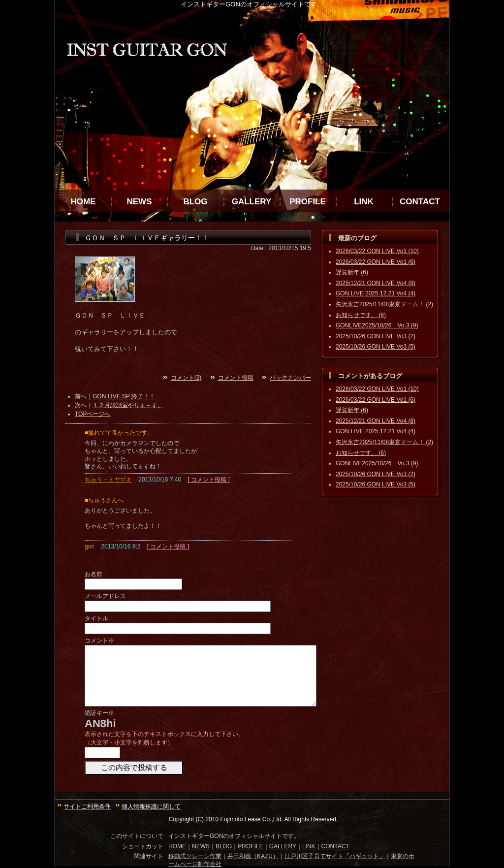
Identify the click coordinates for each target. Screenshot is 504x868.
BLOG (195, 202)
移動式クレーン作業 (195, 856)
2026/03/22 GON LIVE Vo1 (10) (377, 251)
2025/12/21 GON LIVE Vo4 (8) (376, 283)
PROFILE (308, 202)
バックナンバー (290, 378)
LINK (364, 202)
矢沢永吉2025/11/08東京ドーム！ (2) (384, 304)
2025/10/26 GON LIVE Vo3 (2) (376, 336)
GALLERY (252, 202)
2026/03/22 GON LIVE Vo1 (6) (376, 262)
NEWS (140, 202)
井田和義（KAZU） (253, 856)
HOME (83, 202)
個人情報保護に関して (151, 806)
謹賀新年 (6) (352, 272)
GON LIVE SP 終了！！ (124, 396)
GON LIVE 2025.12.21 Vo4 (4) (376, 293)
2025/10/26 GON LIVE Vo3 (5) (376, 347)
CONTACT (420, 202)
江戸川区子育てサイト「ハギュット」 (335, 856)
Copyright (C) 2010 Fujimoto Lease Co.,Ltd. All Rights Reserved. (253, 819)
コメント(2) (186, 378)
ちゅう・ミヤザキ (108, 480)
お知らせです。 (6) (361, 315)
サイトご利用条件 (87, 806)
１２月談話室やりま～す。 (128, 405)
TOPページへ (93, 414)
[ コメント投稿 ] (208, 480)
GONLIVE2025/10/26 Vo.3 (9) (377, 325)
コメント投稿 (236, 378)
